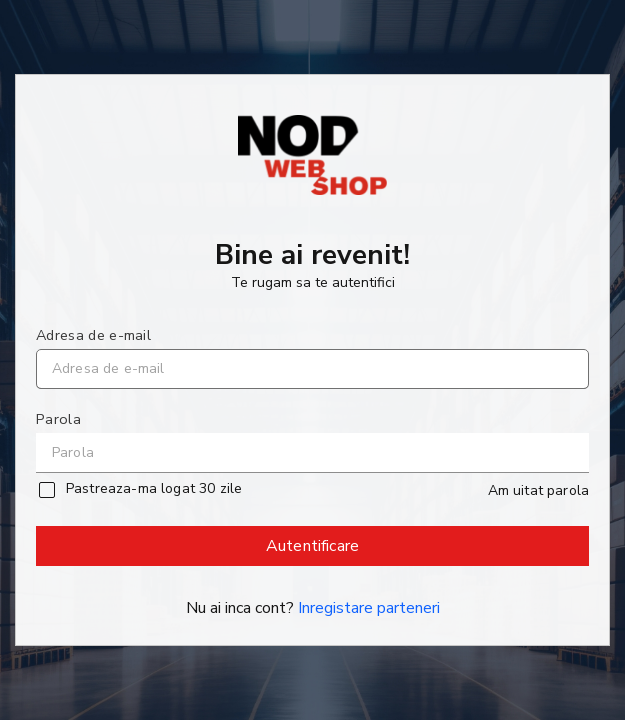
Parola (58, 419)
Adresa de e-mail (93, 335)
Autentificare (313, 550)
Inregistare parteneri (369, 608)
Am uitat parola (538, 491)
